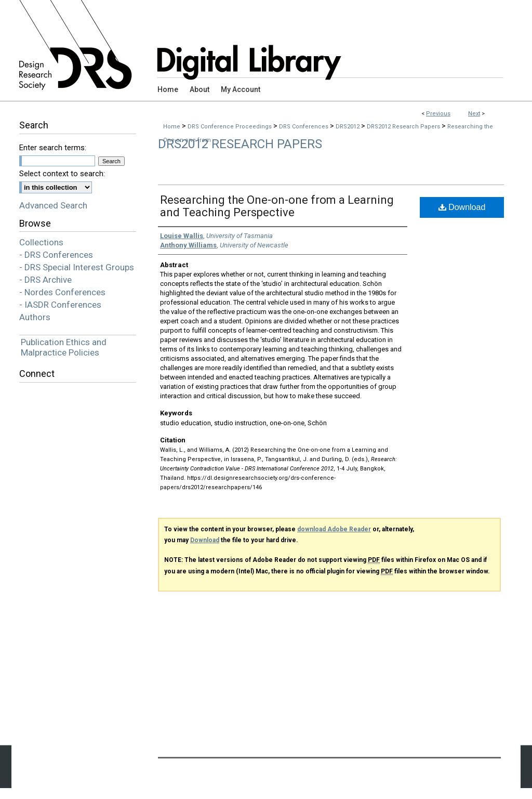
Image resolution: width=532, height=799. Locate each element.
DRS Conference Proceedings (230, 127)
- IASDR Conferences (60, 305)
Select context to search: (62, 174)
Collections (41, 242)
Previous (438, 114)
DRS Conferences (304, 127)
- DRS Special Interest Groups (77, 267)
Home (172, 127)
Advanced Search (53, 205)
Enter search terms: (53, 148)
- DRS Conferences (56, 255)
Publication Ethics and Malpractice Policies (64, 347)
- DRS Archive (45, 280)
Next (474, 114)
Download (462, 207)
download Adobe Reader (334, 529)
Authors (35, 317)
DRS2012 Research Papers (404, 127)
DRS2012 (348, 127)
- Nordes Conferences (62, 292)
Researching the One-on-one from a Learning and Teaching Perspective (277, 206)
